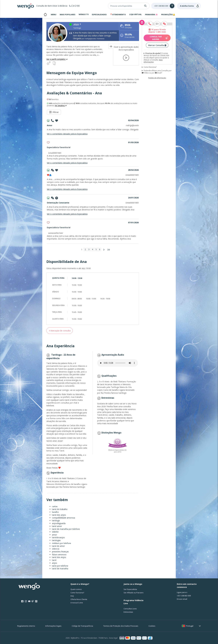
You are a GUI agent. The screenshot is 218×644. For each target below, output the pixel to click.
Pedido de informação (157, 78)
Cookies (152, 626)
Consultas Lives (130, 609)
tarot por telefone (60, 566)
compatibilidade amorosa (63, 518)
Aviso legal (113, 638)
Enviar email (182, 599)
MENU (54, 14)
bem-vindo (45, 15)
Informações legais (53, 626)
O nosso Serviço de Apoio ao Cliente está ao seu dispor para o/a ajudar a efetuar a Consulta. (156, 58)
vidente (55, 532)
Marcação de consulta (60, 331)
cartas (55, 506)
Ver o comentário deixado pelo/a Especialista (67, 134)
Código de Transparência (82, 626)
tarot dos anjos (59, 515)
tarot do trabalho (60, 509)
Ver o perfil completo (57, 59)
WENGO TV (84, 14)
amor (54, 535)
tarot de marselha (60, 569)
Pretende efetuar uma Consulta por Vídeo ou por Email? (157, 72)
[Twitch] (33, 601)
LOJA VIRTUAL (135, 14)
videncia (56, 549)
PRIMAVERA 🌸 (151, 14)
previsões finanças (60, 552)
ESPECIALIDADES (99, 14)
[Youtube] (29, 601)
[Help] (163, 6)
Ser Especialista (130, 589)
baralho (55, 512)
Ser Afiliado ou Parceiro (134, 593)
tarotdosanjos (58, 537)
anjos (54, 563)
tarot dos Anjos (59, 557)
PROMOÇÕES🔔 (168, 14)
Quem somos (76, 589)
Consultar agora (159, 38)
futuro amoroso (59, 554)
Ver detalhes (61, 106)
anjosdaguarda (59, 523)
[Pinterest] (36, 601)
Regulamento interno (26, 626)
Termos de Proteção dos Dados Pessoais (121, 626)
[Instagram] (26, 601)
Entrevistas (128, 612)
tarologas (56, 540)
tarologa (56, 520)
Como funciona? (150, 67)
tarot (54, 560)
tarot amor (57, 526)
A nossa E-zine (77, 603)
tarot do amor (58, 546)
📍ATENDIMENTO (118, 14)
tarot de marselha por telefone (66, 529)
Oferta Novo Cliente (79, 599)
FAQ (72, 596)
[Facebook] (22, 601)
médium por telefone (62, 543)
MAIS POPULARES (68, 14)
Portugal (190, 626)
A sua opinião (130, 36)
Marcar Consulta (157, 45)
